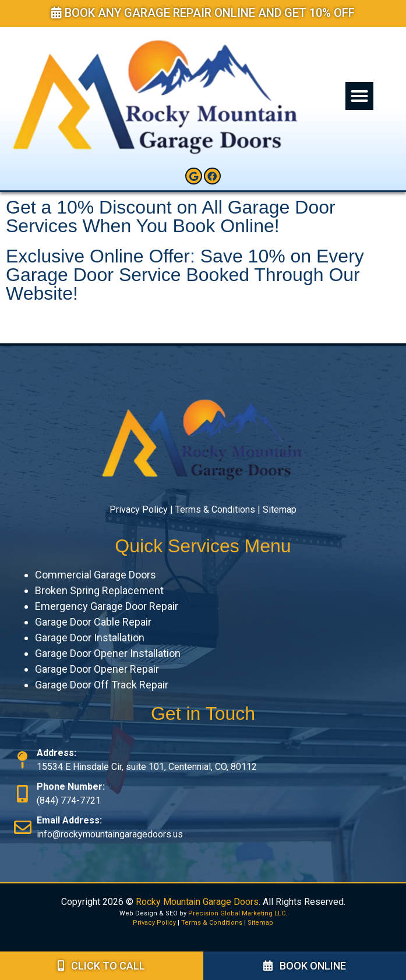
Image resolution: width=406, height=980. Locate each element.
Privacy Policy (139, 509)
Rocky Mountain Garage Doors (197, 902)
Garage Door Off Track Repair (102, 685)
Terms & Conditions (215, 509)
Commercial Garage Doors (96, 575)
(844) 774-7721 (69, 800)
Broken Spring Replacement (99, 590)
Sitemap (280, 509)
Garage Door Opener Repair (97, 669)
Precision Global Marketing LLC (237, 913)
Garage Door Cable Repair (93, 622)
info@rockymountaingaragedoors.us (110, 834)
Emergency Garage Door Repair (107, 606)
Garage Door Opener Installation (108, 653)
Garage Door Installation (90, 638)
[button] (359, 96)
